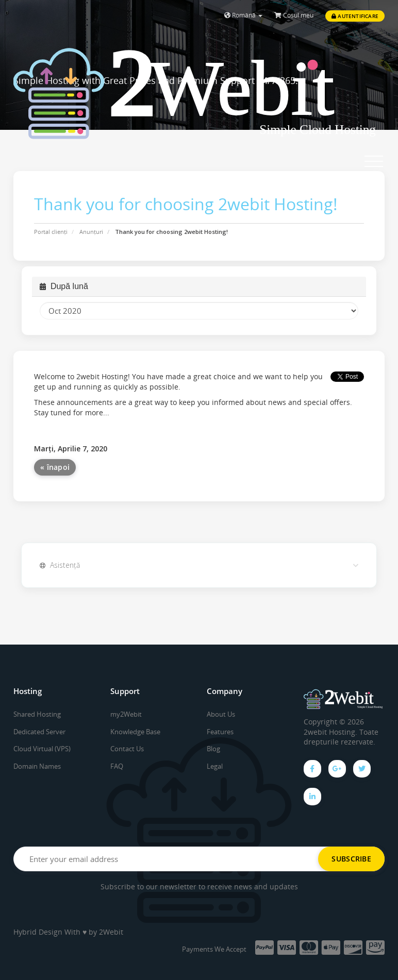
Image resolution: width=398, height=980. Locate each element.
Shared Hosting (37, 714)
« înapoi (55, 467)
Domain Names (37, 766)
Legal (215, 766)
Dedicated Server (39, 732)
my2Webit (126, 714)
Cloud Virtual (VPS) (42, 749)
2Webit (111, 932)
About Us (221, 714)
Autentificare (355, 16)
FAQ (117, 766)
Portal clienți (51, 232)
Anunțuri (91, 232)
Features (220, 732)
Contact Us (127, 749)
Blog (213, 749)
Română (243, 15)
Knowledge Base (135, 732)
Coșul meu (294, 15)
